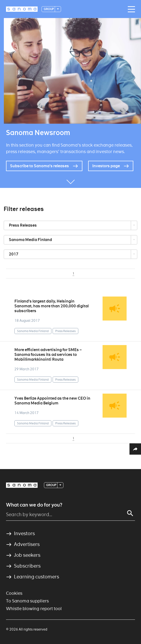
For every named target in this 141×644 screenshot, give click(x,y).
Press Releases (23, 225)
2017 (14, 254)
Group (49, 9)
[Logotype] (22, 9)
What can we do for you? (34, 505)
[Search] (130, 513)
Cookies (14, 593)
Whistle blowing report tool (34, 609)
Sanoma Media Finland (31, 240)
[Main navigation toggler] (130, 9)
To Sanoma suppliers (27, 601)
